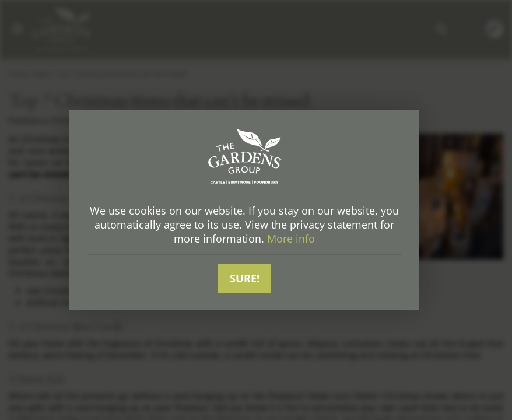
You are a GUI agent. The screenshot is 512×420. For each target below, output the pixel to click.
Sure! (245, 278)
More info (291, 239)
